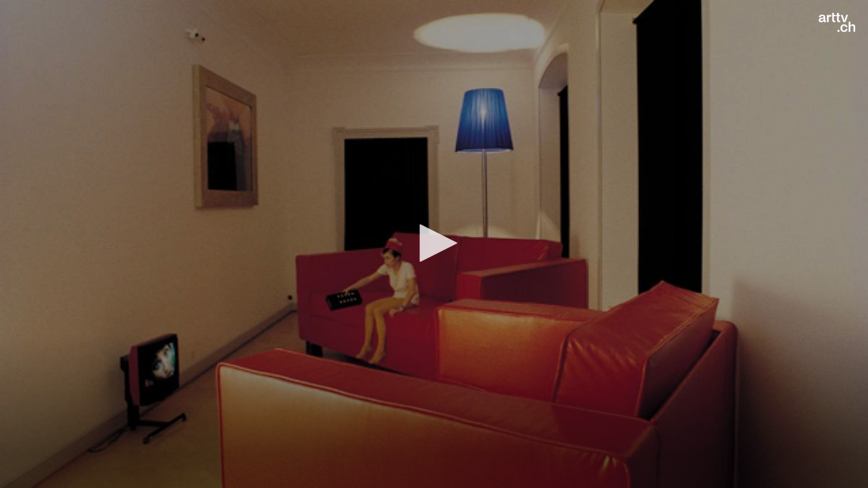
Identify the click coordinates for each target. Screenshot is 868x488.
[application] (434, 244)
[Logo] (837, 22)
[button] (434, 243)
